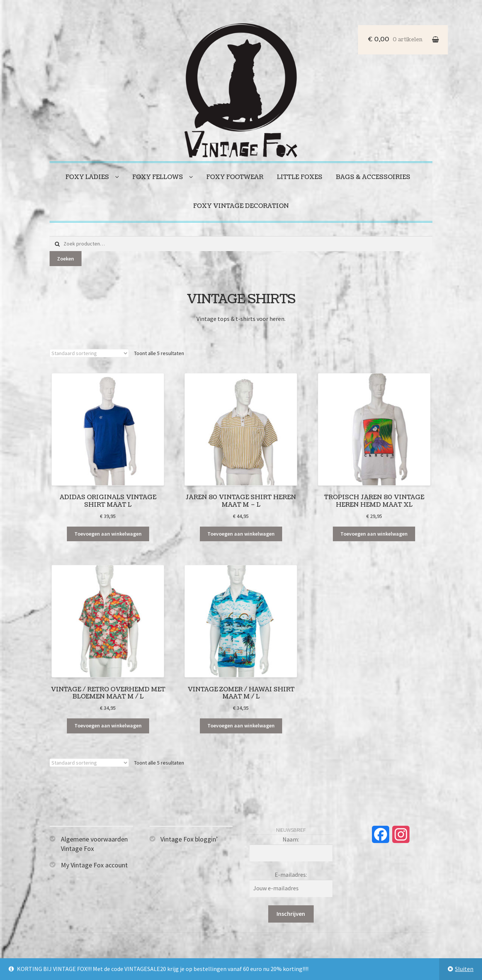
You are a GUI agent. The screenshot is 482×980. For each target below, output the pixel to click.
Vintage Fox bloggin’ (189, 839)
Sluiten (464, 969)
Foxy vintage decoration (241, 206)
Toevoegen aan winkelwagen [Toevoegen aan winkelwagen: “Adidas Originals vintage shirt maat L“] (108, 534)
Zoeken (66, 259)
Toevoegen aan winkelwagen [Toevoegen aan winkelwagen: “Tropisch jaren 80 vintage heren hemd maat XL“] (374, 534)
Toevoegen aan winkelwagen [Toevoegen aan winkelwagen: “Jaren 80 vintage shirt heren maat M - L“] (241, 534)
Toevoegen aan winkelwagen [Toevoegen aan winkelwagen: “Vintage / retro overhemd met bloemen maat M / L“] (108, 726)
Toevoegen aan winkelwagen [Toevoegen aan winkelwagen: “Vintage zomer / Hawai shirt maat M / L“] (241, 726)
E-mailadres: (291, 875)
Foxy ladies (87, 177)
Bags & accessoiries (373, 177)
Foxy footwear (235, 177)
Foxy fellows (158, 177)
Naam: (291, 839)
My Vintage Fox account (94, 865)
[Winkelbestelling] (89, 353)
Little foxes (300, 177)
